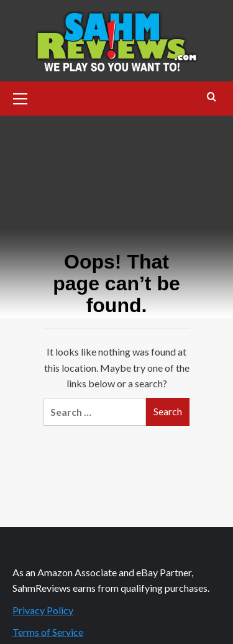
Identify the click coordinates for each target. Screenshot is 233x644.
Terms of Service (48, 632)
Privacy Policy (43, 610)
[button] (21, 97)
